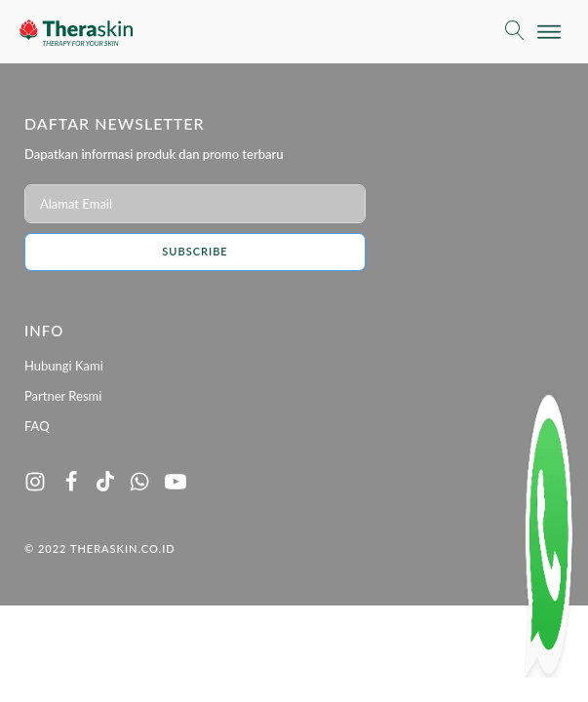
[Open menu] (549, 32)
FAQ (37, 426)
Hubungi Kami (64, 366)
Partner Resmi (63, 396)
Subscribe (195, 251)
